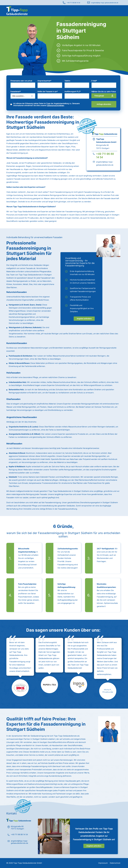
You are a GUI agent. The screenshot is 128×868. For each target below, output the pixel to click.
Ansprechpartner (44, 81)
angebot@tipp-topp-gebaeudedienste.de (105, 3)
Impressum (103, 863)
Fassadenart (16, 91)
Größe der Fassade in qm (48, 91)
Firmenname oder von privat (21, 81)
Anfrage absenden (104, 104)
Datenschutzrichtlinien (55, 105)
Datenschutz (115, 863)
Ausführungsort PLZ (73, 91)
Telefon (67, 81)
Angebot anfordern (84, 319)
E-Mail (94, 81)
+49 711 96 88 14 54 (73, 3)
